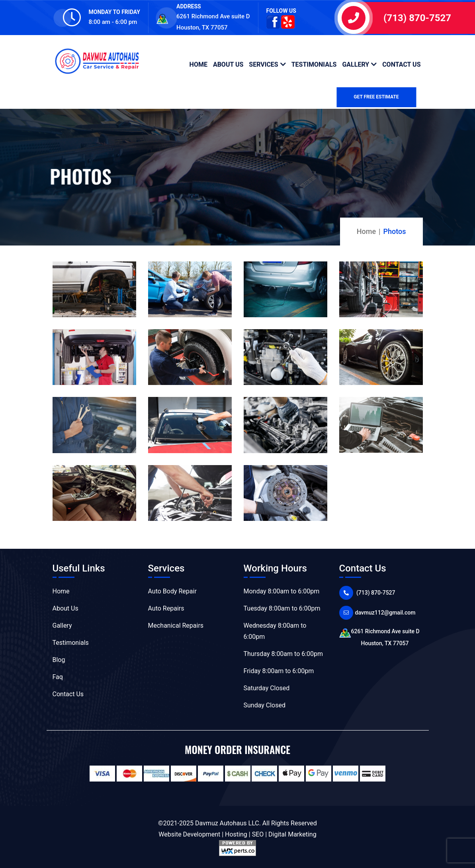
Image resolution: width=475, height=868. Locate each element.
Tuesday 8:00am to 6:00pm (282, 608)
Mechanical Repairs (176, 625)
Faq (58, 677)
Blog (59, 660)
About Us (228, 64)
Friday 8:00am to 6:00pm (279, 671)
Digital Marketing (292, 834)
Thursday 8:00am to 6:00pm (283, 654)
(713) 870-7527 (417, 18)
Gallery (356, 64)
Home (198, 64)
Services (263, 64)
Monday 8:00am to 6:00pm (282, 591)
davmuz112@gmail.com (385, 613)
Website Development (189, 834)
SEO (258, 834)
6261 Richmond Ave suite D (381, 638)
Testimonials (314, 64)
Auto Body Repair (172, 591)
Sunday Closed (265, 705)
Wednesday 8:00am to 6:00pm (275, 631)
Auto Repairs (166, 608)
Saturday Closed (267, 688)
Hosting (236, 834)
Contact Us (401, 64)
